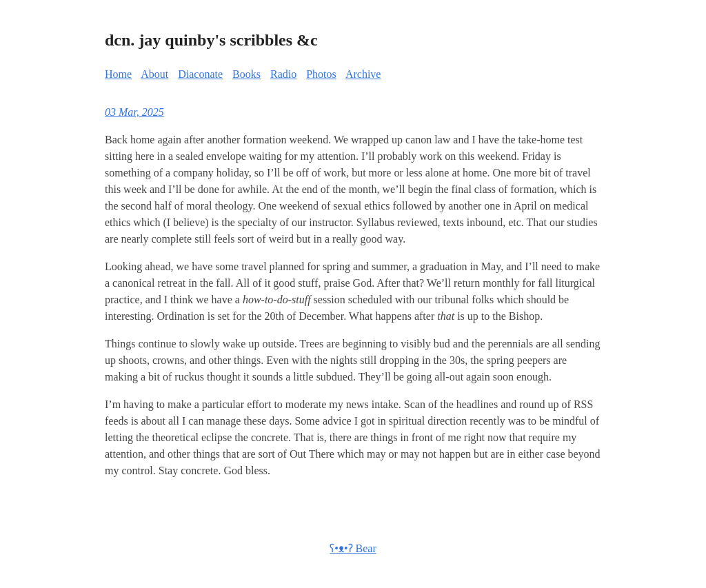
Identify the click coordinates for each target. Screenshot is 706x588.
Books (246, 74)
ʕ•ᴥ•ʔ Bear (353, 548)
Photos (321, 74)
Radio (283, 74)
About (154, 74)
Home (118, 74)
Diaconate (200, 74)
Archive (363, 74)
